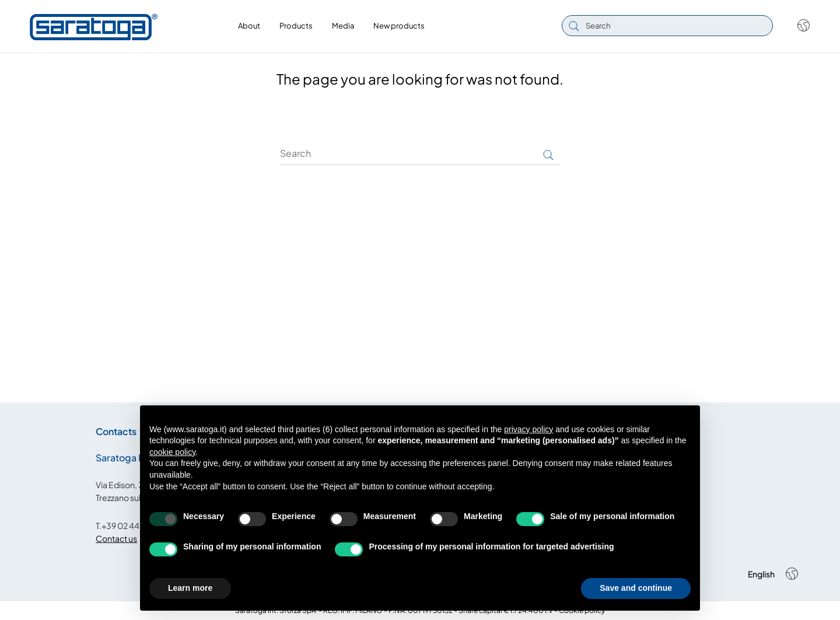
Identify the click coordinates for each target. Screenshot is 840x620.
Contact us (116, 538)
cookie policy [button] (172, 452)
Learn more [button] (190, 588)
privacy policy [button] (528, 429)
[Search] (420, 153)
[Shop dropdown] (798, 26)
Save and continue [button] (636, 588)
